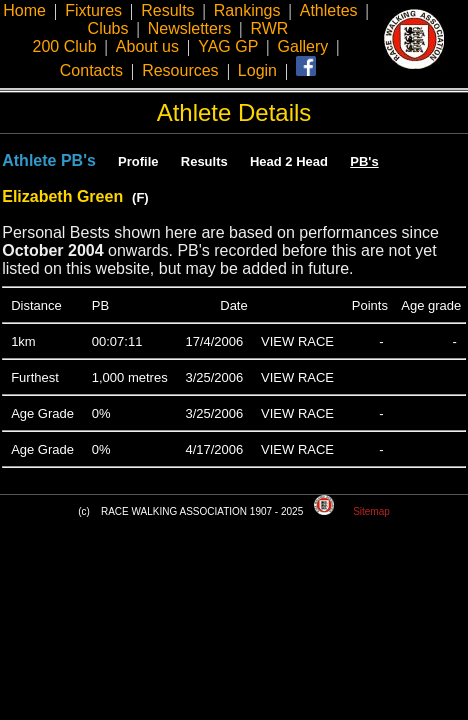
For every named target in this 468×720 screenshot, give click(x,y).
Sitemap (371, 511)
